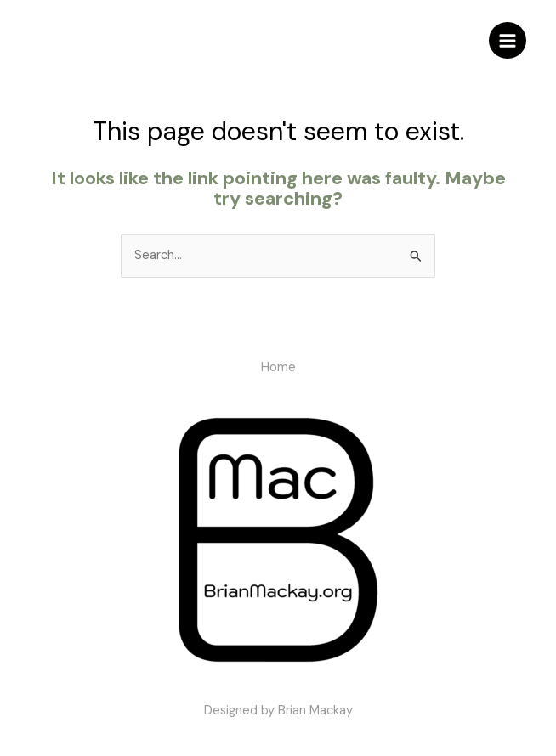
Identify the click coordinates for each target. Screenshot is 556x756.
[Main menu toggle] (508, 41)
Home (278, 367)
